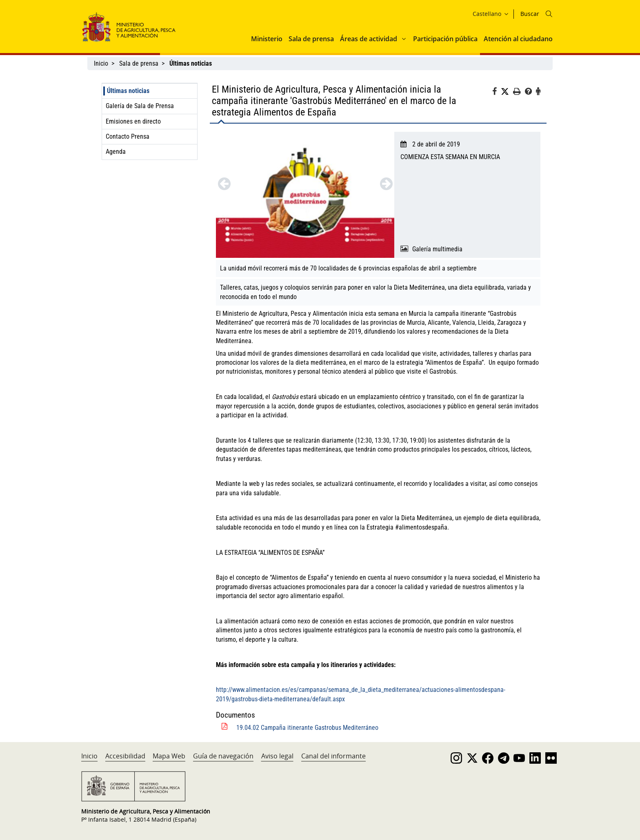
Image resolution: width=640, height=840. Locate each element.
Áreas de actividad (369, 39)
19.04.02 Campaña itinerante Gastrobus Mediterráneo (307, 728)
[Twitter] (507, 92)
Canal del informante (333, 756)
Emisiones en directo (133, 121)
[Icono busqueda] (549, 14)
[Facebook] (497, 93)
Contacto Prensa (128, 136)
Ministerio (267, 39)
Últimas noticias (128, 91)
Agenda (116, 152)
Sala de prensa (311, 39)
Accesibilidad (125, 756)
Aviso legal (277, 756)
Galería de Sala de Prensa (140, 106)
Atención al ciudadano (518, 39)
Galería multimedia (437, 249)
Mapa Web (169, 756)
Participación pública (445, 39)
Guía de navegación (223, 756)
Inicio (101, 63)
